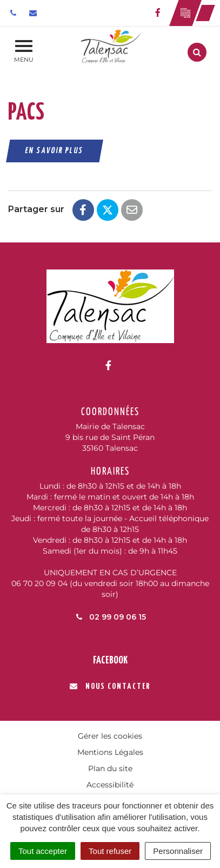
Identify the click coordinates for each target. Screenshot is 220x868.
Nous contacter (110, 686)
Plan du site (110, 768)
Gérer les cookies (110, 736)
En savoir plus (55, 151)
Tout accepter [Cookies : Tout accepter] (43, 851)
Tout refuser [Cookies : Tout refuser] (110, 851)
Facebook (110, 660)
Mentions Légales (110, 752)
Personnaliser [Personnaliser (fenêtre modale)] (178, 851)
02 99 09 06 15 (110, 617)
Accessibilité (110, 785)
